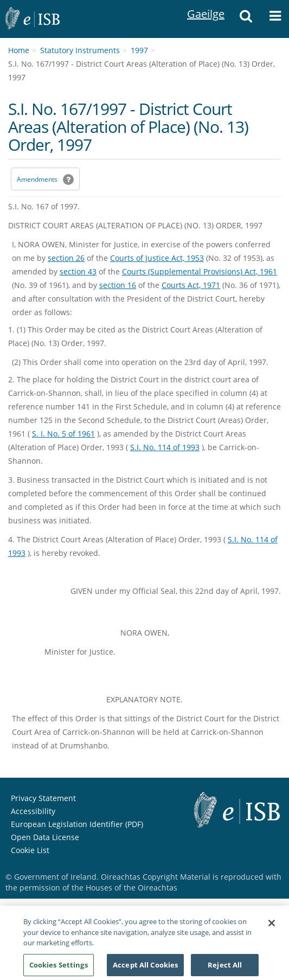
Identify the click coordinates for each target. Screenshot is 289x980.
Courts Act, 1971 (191, 285)
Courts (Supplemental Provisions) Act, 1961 (200, 271)
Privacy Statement (43, 798)
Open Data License (45, 837)
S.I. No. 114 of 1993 (165, 447)
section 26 (66, 258)
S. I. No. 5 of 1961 (63, 434)
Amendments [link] (37, 179)
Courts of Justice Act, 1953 (157, 258)
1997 (139, 50)
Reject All (225, 968)
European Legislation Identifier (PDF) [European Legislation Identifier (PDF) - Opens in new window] (77, 824)
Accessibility (33, 811)
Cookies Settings (59, 968)
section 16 (118, 285)
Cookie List (30, 850)
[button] (246, 19)
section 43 (78, 271)
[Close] (272, 926)
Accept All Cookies (145, 968)
